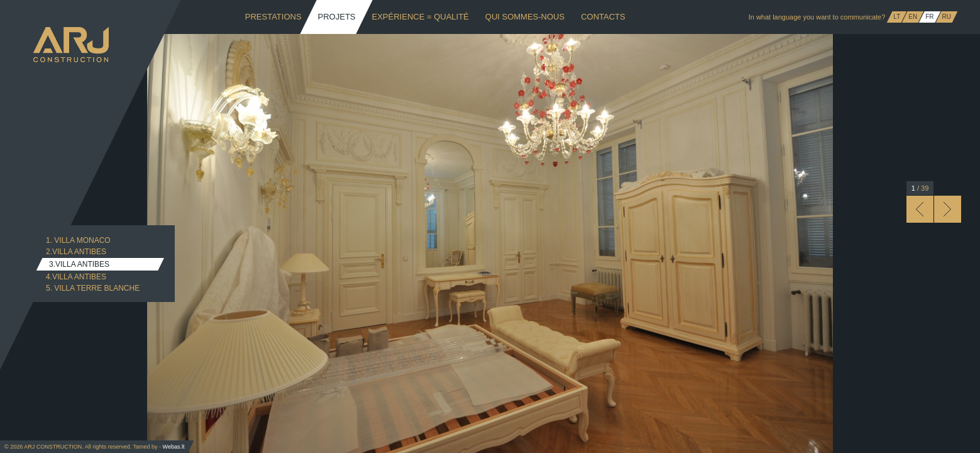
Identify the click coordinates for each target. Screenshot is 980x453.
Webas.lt (174, 447)
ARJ (71, 45)
